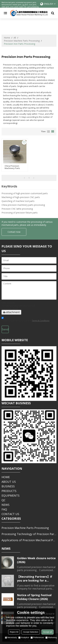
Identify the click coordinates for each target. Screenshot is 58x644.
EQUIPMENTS (11, 496)
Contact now (14, 232)
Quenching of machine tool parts (18, 201)
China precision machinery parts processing (23, 205)
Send (5, 329)
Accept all (47, 632)
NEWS (5, 505)
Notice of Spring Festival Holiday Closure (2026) (34, 597)
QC (3, 500)
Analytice (24, 637)
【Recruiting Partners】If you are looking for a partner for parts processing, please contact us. (36, 579)
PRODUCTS (9, 491)
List (48, 132)
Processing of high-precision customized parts (25, 193)
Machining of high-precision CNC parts (21, 197)
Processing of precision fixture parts (20, 213)
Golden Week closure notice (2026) (36, 560)
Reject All (14, 632)
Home (7, 38)
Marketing (51, 637)
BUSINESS (8, 486)
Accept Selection (31, 632)
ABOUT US (9, 482)
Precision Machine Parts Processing (22, 41)
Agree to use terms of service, (25, 320)
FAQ (4, 509)
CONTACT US (10, 514)
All (15, 38)
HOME (6, 477)
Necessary (11, 637)
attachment (11, 312)
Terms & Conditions (41, 321)
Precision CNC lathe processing (17, 209)
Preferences (37, 637)
